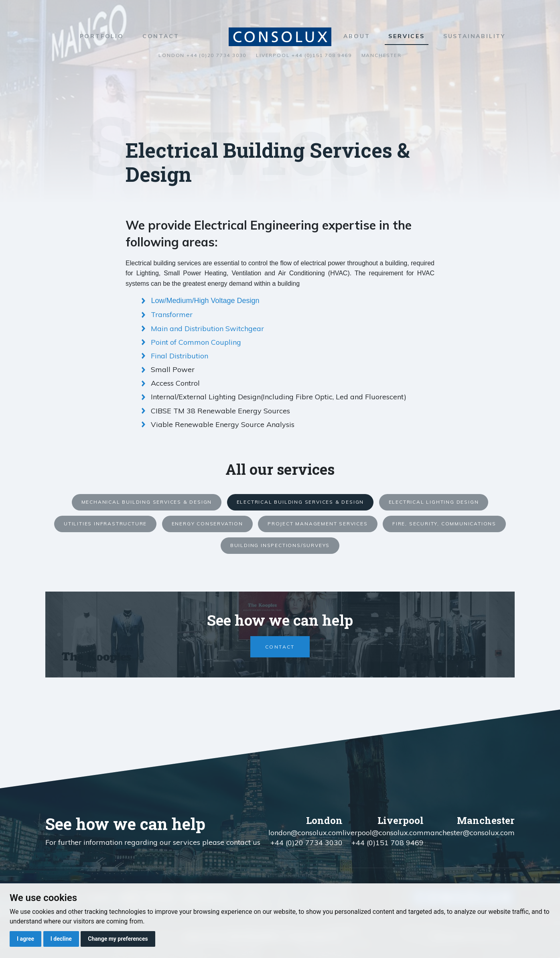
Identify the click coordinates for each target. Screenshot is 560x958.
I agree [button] (25, 939)
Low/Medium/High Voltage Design (205, 301)
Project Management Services (318, 524)
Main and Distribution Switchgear (207, 328)
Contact (161, 36)
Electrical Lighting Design (434, 502)
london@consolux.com (305, 833)
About (357, 36)
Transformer (172, 314)
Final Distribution (180, 356)
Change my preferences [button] (118, 939)
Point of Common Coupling (196, 342)
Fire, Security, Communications (444, 524)
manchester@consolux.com (469, 833)
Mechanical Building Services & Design (147, 502)
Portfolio (102, 36)
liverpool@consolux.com (383, 833)
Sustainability (474, 36)
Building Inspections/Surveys (280, 545)
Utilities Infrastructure (105, 524)
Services (406, 36)
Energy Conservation (207, 524)
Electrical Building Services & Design (300, 502)
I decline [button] (61, 939)
